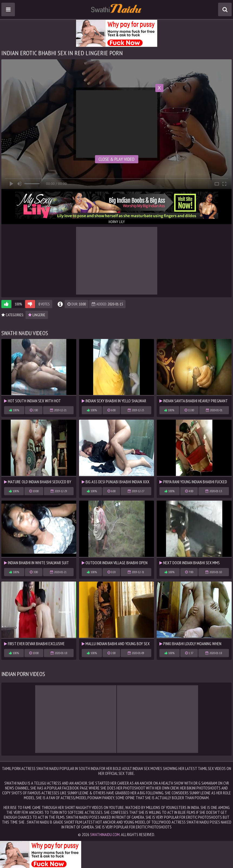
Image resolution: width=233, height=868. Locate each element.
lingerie (37, 315)
